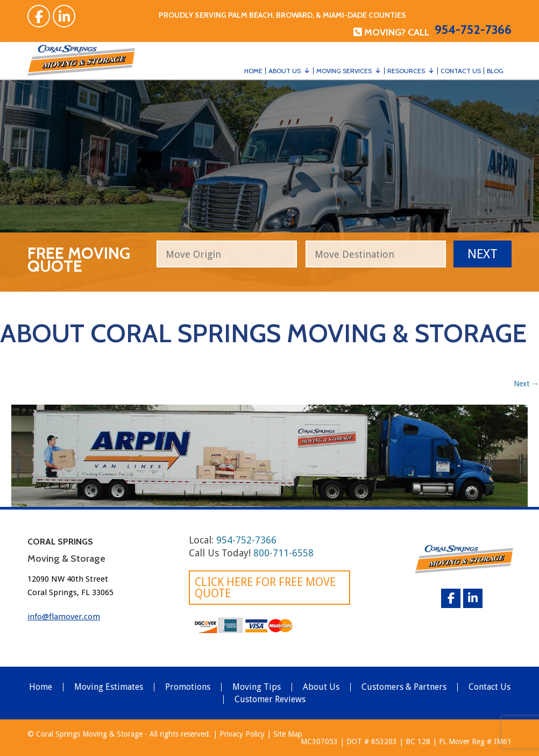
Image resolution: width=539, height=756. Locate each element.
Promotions (188, 687)
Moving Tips (257, 687)
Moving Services (344, 71)
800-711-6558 (283, 553)
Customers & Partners (404, 687)
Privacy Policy (242, 734)
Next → (526, 384)
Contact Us (461, 71)
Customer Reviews (270, 700)
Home (253, 71)
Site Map (288, 734)
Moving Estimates (109, 687)
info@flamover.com (64, 617)
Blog (495, 71)
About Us (285, 71)
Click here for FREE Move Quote (265, 588)
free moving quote (79, 258)
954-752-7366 (473, 30)
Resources (406, 71)
